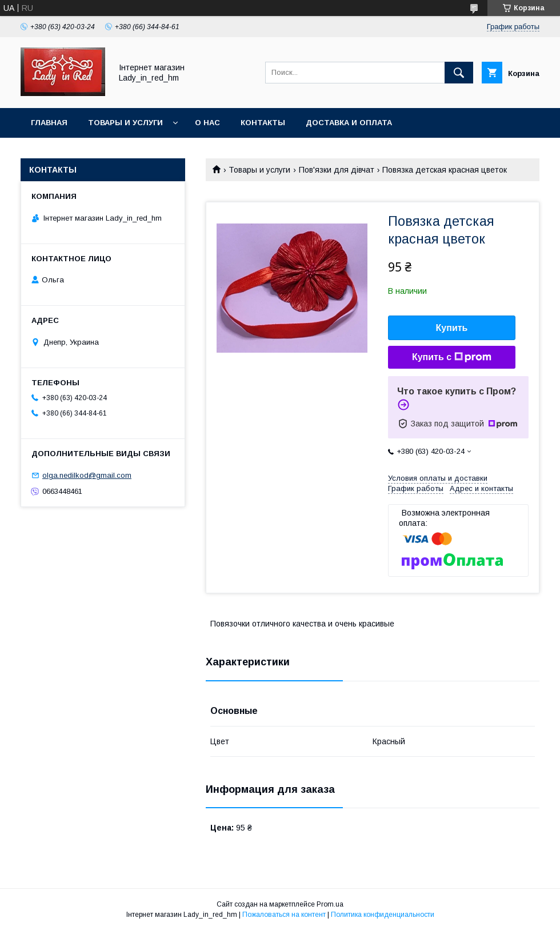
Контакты (263, 123)
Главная (49, 123)
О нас (207, 123)
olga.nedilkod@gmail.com (87, 475)
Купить (452, 328)
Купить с (452, 357)
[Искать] (459, 73)
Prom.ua (330, 904)
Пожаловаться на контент (284, 915)
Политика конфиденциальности (383, 915)
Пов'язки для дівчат (337, 170)
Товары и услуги (125, 123)
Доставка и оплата (349, 123)
